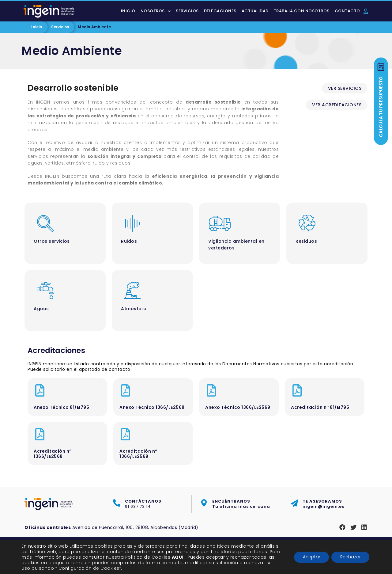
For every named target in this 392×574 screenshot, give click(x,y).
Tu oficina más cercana (241, 504)
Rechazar (350, 557)
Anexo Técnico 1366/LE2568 (152, 407)
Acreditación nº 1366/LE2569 (138, 454)
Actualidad (255, 11)
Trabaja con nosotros (302, 11)
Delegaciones (220, 11)
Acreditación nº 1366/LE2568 (53, 454)
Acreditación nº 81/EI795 (320, 407)
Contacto (347, 11)
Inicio (128, 11)
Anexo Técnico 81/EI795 (61, 407)
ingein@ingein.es (323, 504)
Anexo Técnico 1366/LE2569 (238, 407)
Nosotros (156, 11)
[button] (345, 88)
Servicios (187, 11)
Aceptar (310, 557)
